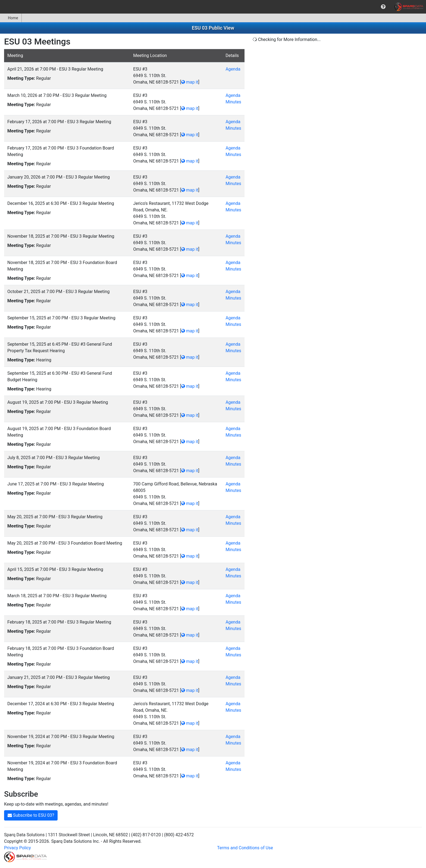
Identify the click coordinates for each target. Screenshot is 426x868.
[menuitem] (383, 7)
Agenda (233, 69)
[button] (383, 7)
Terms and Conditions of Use (245, 848)
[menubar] (213, 7)
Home (11, 18)
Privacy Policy (18, 848)
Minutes (233, 102)
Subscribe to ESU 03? (31, 815)
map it (190, 82)
